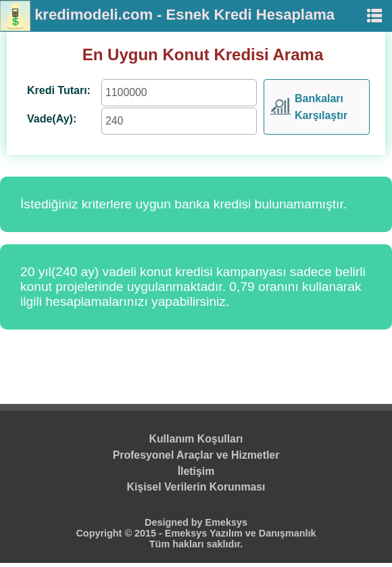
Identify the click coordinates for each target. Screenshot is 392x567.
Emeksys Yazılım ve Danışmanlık (241, 533)
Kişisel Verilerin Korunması (196, 487)
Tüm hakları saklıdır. (196, 544)
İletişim (196, 471)
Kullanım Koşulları (196, 439)
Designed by (175, 522)
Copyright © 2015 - (120, 533)
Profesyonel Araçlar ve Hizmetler (196, 455)
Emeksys (226, 522)
